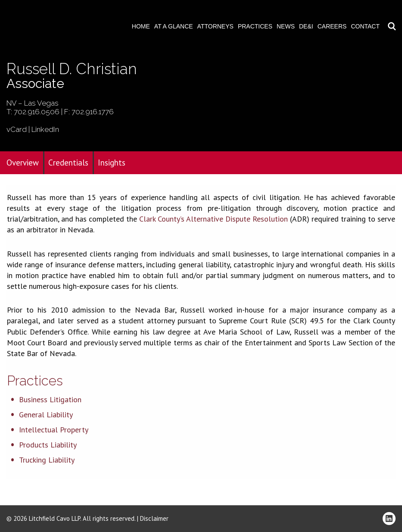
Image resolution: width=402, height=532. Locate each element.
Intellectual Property (54, 430)
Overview (23, 163)
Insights (112, 163)
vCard (17, 129)
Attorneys (215, 26)
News (286, 26)
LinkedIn (45, 129)
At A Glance (174, 26)
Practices (255, 26)
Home (141, 26)
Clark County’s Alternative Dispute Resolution (213, 219)
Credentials (68, 163)
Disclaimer (154, 518)
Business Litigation (50, 399)
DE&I (306, 26)
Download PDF (390, 33)
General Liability (46, 415)
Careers (332, 26)
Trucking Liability (47, 460)
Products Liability (48, 445)
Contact (365, 26)
